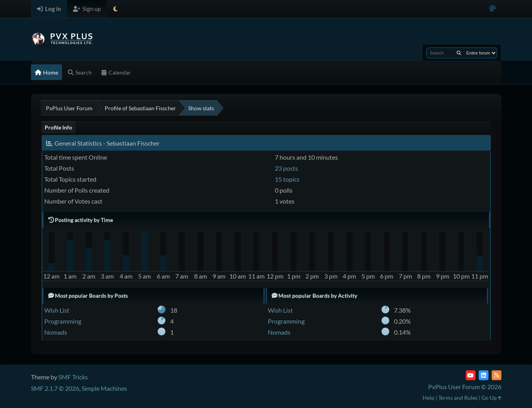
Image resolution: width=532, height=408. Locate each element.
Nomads (56, 332)
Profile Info (58, 127)
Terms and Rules (458, 398)
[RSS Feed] (497, 375)
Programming (63, 321)
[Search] (459, 53)
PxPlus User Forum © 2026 (465, 387)
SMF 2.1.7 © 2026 (55, 388)
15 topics (287, 179)
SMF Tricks (73, 377)
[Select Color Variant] (493, 9)
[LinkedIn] (484, 375)
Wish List (57, 310)
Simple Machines (104, 388)
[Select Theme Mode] (115, 9)
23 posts (286, 168)
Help (429, 398)
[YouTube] (471, 375)
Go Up (491, 398)
